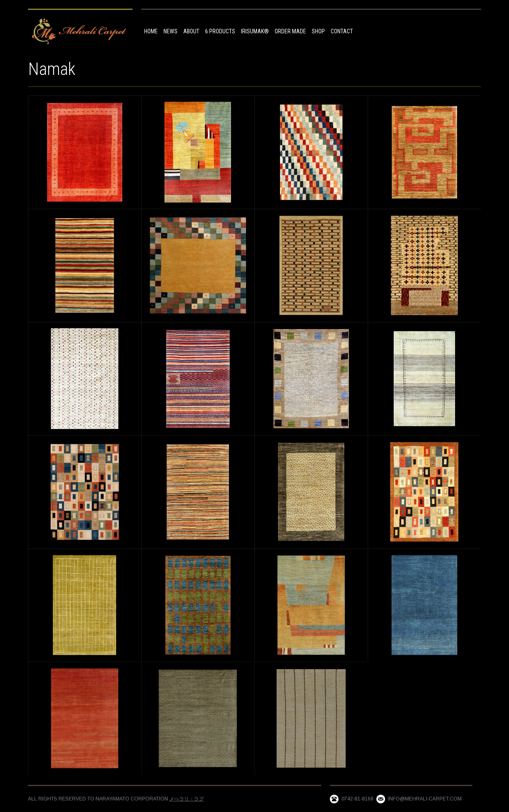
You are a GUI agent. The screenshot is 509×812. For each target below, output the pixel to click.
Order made (290, 31)
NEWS (170, 31)
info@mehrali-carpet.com (425, 799)
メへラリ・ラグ (187, 799)
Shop (318, 31)
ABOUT (191, 31)
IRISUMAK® (255, 31)
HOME (151, 31)
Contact (342, 31)
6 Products (220, 31)
